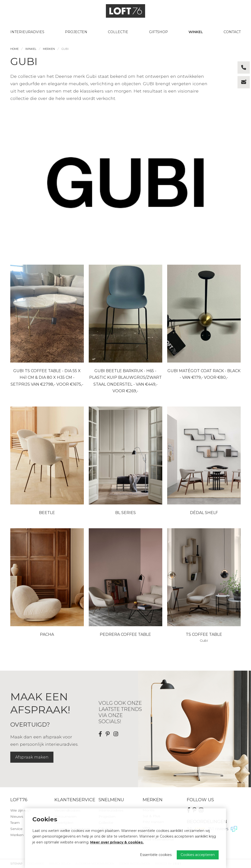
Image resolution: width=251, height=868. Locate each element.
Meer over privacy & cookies (116, 842)
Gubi (65, 49)
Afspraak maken (32, 757)
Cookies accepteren (198, 855)
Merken (49, 49)
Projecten (76, 32)
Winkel (196, 32)
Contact (232, 32)
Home (14, 49)
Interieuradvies (27, 32)
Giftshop (158, 32)
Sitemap (16, 864)
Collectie (118, 32)
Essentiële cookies (156, 855)
